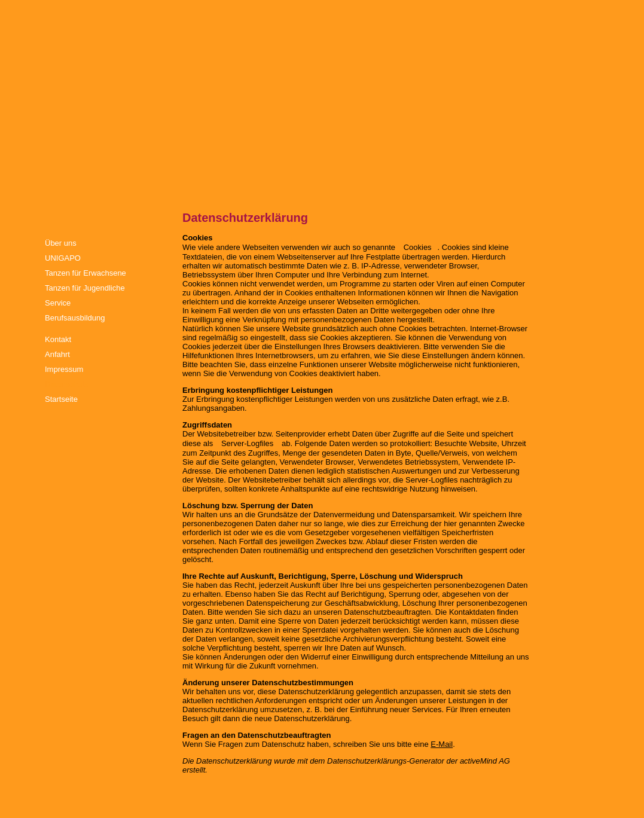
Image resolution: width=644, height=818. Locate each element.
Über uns (61, 243)
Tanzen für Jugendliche (85, 288)
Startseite (61, 399)
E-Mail (442, 744)
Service (58, 303)
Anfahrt (57, 354)
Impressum (64, 369)
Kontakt (58, 339)
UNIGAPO (63, 258)
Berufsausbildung (75, 318)
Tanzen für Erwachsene (86, 273)
